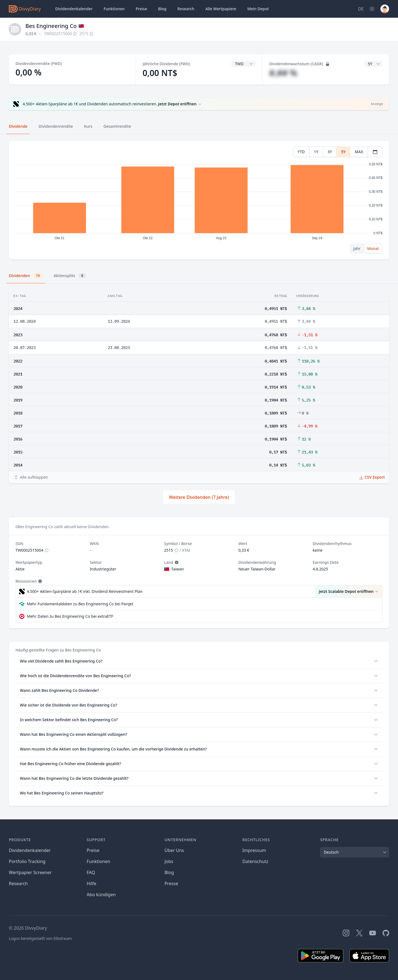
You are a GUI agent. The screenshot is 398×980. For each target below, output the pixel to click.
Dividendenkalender (74, 9)
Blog (169, 872)
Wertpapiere (221, 9)
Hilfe (92, 883)
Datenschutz (255, 861)
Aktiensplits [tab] (70, 276)
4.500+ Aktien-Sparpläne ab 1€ (85, 591)
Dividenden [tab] (26, 276)
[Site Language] (361, 9)
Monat (373, 248)
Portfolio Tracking (27, 861)
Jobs (169, 861)
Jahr (357, 248)
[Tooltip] (176, 562)
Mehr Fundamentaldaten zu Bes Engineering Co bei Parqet (80, 604)
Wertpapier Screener (30, 872)
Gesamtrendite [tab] (117, 126)
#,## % (283, 73)
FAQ (91, 872)
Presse (171, 883)
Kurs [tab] (88, 126)
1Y (316, 152)
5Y (343, 152)
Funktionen (114, 9)
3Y (330, 152)
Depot (258, 9)
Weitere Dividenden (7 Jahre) (199, 497)
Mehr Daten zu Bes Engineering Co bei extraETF (70, 616)
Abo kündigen (101, 895)
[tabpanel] (199, 200)
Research (18, 883)
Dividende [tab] (18, 126)
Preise (141, 9)
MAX (359, 152)
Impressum (254, 850)
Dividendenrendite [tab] (56, 126)
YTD (301, 152)
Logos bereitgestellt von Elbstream (40, 938)
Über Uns (174, 850)
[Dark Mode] (372, 9)
